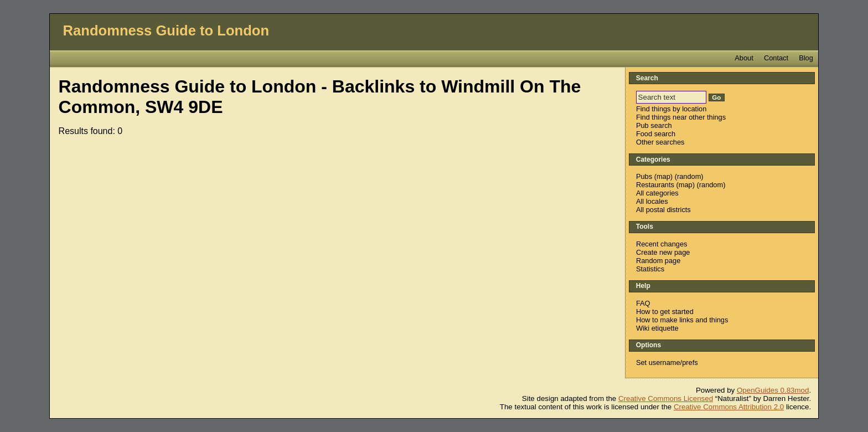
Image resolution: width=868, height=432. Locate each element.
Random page (658, 261)
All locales (652, 201)
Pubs (644, 176)
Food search (656, 134)
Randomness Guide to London (166, 30)
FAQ (643, 303)
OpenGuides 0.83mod (773, 390)
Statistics (650, 269)
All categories (657, 193)
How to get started (665, 312)
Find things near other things (681, 117)
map (663, 176)
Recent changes (662, 244)
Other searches (660, 142)
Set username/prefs (667, 362)
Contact (776, 58)
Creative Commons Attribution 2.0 (729, 407)
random (689, 176)
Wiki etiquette (657, 328)
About (744, 58)
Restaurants (655, 185)
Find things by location (671, 109)
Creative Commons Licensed (666, 398)
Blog (806, 58)
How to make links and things (682, 320)
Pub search (654, 125)
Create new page (663, 252)
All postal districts (663, 210)
